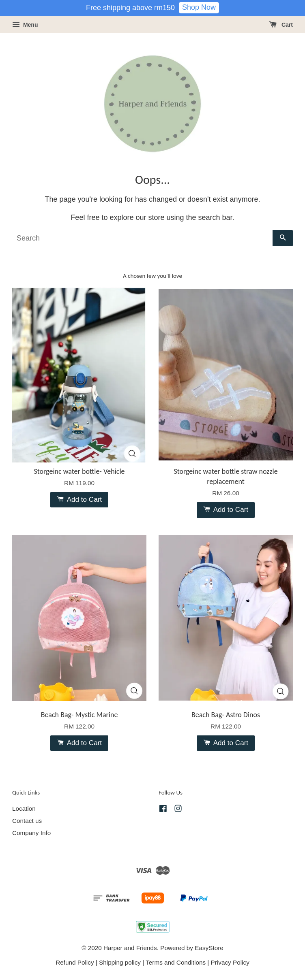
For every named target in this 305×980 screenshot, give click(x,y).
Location (24, 808)
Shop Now (199, 7)
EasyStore (209, 948)
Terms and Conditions (176, 962)
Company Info (31, 833)
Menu (25, 25)
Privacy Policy (230, 962)
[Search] (142, 238)
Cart (281, 25)
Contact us (27, 821)
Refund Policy (75, 962)
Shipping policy (120, 962)
